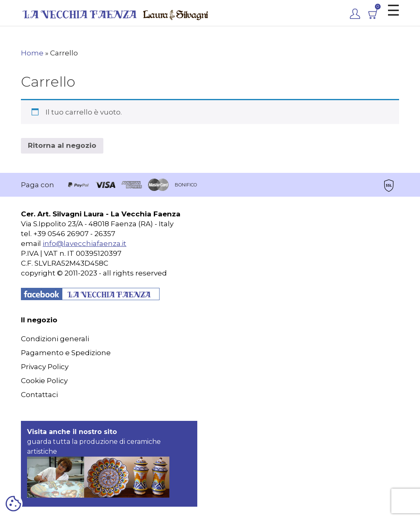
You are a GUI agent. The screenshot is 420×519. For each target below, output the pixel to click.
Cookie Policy (44, 381)
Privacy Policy (45, 367)
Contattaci (39, 395)
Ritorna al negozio (62, 145)
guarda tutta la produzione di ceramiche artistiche (98, 463)
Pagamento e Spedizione (66, 353)
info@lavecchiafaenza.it (84, 243)
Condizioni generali (55, 339)
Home (32, 53)
